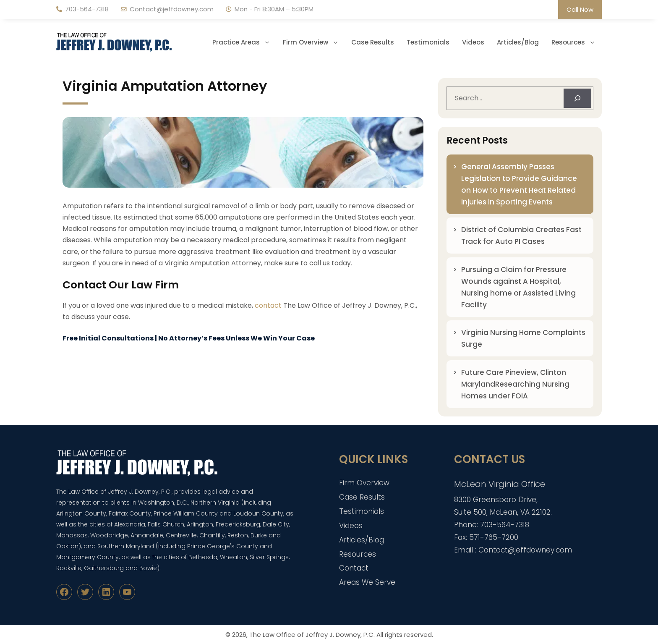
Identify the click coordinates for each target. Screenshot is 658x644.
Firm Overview (314, 42)
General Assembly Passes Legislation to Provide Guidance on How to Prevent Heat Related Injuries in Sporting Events (519, 184)
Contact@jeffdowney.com (172, 9)
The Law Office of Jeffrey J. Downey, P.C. (312, 635)
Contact (354, 568)
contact (268, 305)
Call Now (580, 9)
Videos (473, 42)
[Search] (577, 98)
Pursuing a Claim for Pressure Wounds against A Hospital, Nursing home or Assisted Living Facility (518, 287)
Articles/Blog (518, 42)
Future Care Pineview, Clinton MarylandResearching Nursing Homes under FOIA (515, 384)
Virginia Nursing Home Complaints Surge (523, 338)
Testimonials (428, 42)
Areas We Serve (367, 582)
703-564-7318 (87, 9)
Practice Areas (244, 42)
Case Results (373, 42)
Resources (577, 42)
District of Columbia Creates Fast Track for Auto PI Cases (521, 236)
